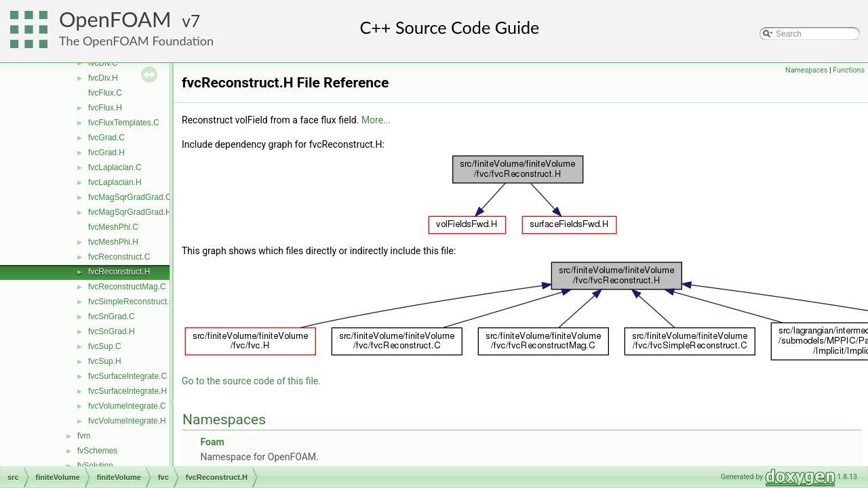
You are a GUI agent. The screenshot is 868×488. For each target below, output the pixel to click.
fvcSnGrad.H (112, 331)
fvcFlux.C (105, 93)
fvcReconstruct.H (119, 272)
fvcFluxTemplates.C (124, 123)
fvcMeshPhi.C (113, 227)
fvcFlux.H (105, 108)
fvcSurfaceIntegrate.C (127, 376)
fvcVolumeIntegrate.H (127, 421)
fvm (84, 436)
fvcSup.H (105, 361)
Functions (849, 70)
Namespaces (806, 70)
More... (376, 120)
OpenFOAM (115, 19)
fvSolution (95, 466)
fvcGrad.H (106, 152)
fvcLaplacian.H (115, 182)
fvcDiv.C (103, 63)
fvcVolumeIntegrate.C (127, 406)
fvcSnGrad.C (112, 317)
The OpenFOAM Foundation (136, 41)
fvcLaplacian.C (115, 167)
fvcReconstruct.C (119, 257)
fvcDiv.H (103, 78)
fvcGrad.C (106, 138)
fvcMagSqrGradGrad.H (130, 212)
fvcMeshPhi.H (113, 242)
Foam (212, 442)
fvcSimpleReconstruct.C (132, 302)
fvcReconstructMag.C (127, 287)
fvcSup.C (105, 346)
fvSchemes (97, 451)
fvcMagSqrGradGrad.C (130, 197)
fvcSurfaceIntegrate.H (127, 391)
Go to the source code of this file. (251, 381)
